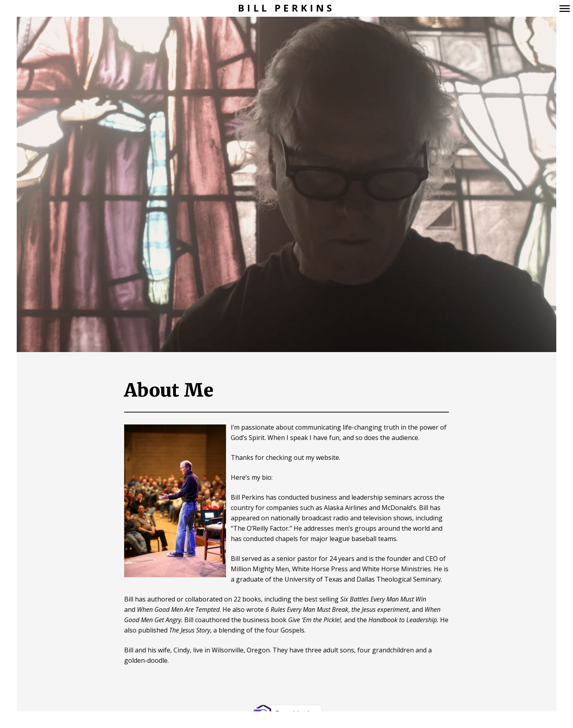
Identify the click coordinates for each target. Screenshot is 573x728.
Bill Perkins (286, 8)
